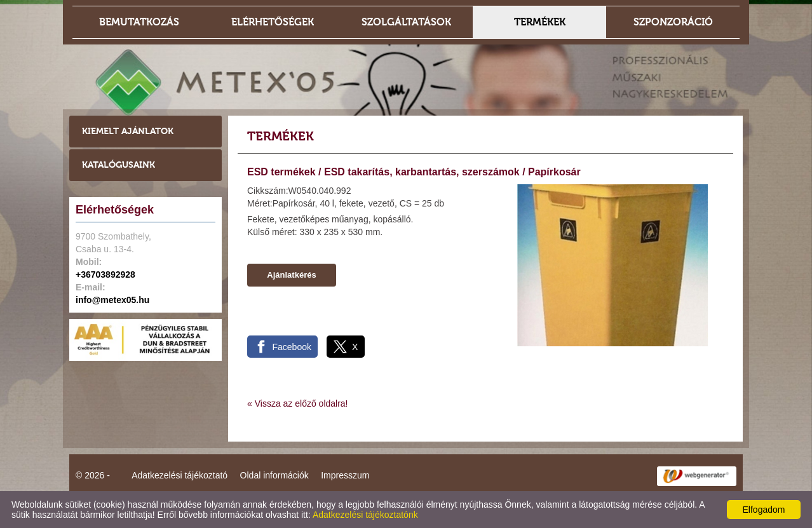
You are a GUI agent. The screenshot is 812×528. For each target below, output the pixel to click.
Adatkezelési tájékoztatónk (365, 515)
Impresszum (345, 475)
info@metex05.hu (112, 300)
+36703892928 (105, 274)
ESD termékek (281, 172)
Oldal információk (274, 475)
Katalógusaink (118, 165)
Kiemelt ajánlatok (128, 131)
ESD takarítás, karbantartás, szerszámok (422, 172)
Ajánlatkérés (291, 275)
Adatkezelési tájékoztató (179, 475)
